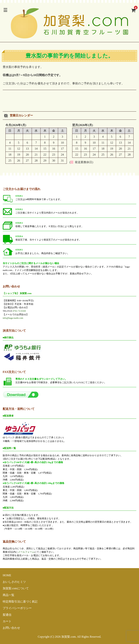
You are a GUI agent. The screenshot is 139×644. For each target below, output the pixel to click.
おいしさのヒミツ (14, 582)
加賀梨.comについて (16, 588)
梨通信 (7, 615)
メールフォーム (26, 552)
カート (7, 621)
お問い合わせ (11, 628)
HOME (7, 575)
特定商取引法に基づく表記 (20, 602)
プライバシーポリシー (17, 608)
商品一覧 (9, 595)
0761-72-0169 (19, 311)
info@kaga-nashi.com (13, 318)
